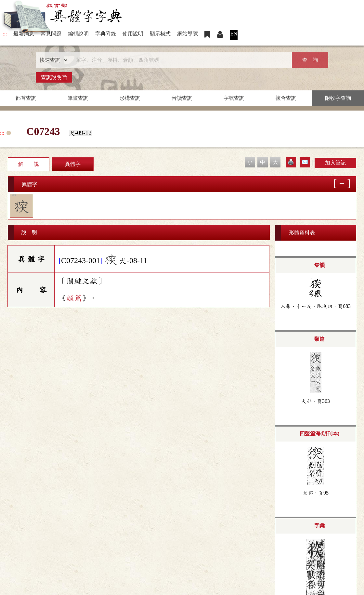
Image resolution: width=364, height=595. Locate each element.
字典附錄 (106, 34)
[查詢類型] (52, 60)
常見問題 (51, 34)
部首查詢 (26, 98)
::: (5, 34)
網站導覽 (188, 34)
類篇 (74, 298)
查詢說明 (54, 77)
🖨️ (291, 162)
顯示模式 (160, 34)
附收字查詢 (338, 98)
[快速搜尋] (180, 60)
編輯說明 (78, 34)
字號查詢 (234, 98)
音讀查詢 (182, 98)
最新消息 (24, 34)
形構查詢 (130, 98)
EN (234, 34)
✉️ (305, 162)
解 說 (29, 164)
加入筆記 (335, 163)
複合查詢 (286, 98)
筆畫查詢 (78, 98)
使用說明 (133, 34)
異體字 (73, 164)
